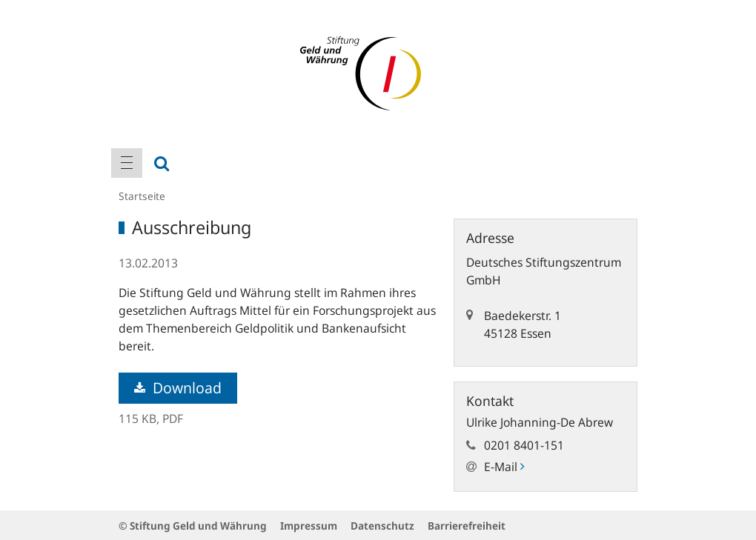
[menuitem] (127, 163)
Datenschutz (382, 526)
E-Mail (504, 467)
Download (178, 388)
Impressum (309, 526)
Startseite (142, 196)
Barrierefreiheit (467, 526)
